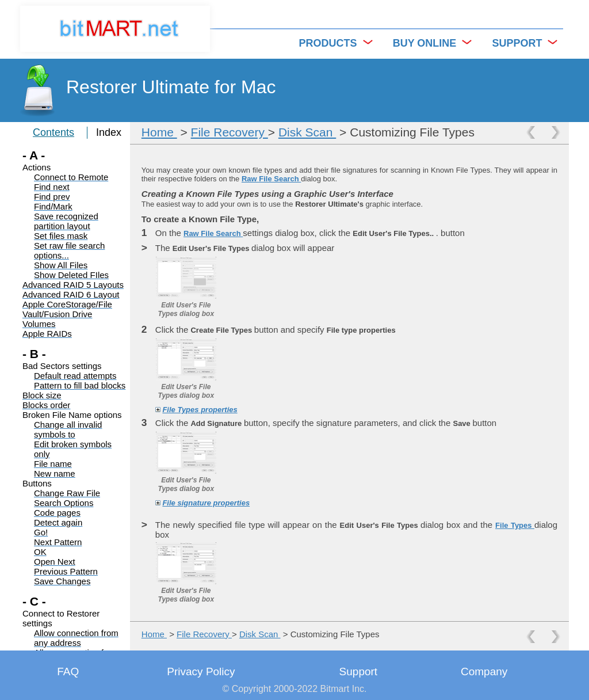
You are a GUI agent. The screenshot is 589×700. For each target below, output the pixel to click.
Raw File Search (271, 179)
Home (159, 132)
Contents (53, 132)
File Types (515, 525)
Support (359, 672)
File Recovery (230, 132)
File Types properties (200, 410)
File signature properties (206, 503)
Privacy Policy (201, 672)
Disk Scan (307, 132)
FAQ (68, 672)
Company (484, 672)
